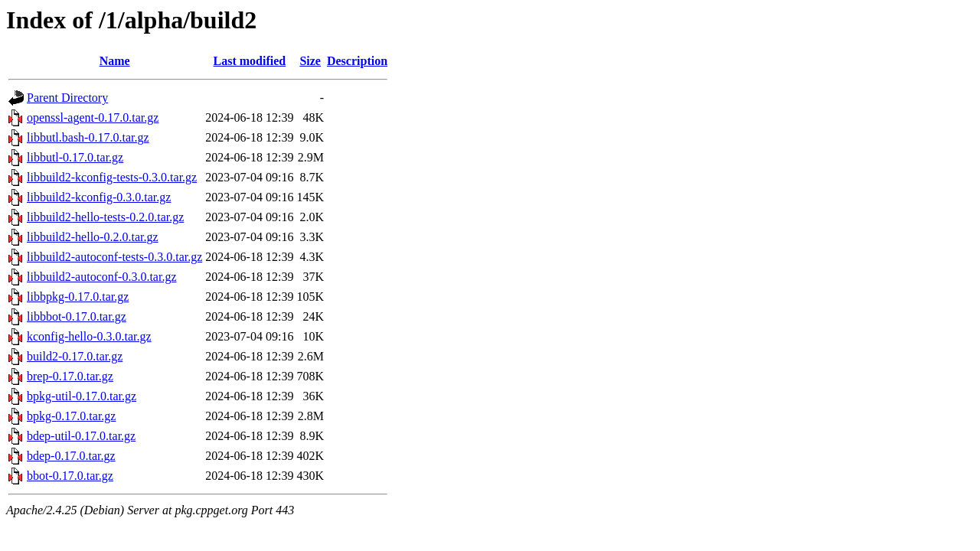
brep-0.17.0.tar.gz (70, 376)
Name (115, 61)
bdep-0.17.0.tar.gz (71, 456)
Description (357, 61)
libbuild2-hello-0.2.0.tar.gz (93, 237)
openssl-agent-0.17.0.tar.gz (93, 117)
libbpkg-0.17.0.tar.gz (78, 297)
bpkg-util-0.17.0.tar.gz (82, 396)
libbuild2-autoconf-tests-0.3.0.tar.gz (114, 257)
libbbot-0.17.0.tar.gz (77, 316)
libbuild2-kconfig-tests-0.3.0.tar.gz (112, 177)
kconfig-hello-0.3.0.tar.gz (89, 336)
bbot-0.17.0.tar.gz (70, 476)
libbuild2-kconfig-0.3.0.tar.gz (99, 197)
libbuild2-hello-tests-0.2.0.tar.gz (105, 217)
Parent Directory (67, 98)
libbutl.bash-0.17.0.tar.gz (88, 137)
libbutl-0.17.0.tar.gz (75, 157)
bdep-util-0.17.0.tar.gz (81, 436)
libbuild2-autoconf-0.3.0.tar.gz (102, 277)
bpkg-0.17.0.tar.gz (71, 416)
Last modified (250, 61)
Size (310, 61)
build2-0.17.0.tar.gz (75, 356)
